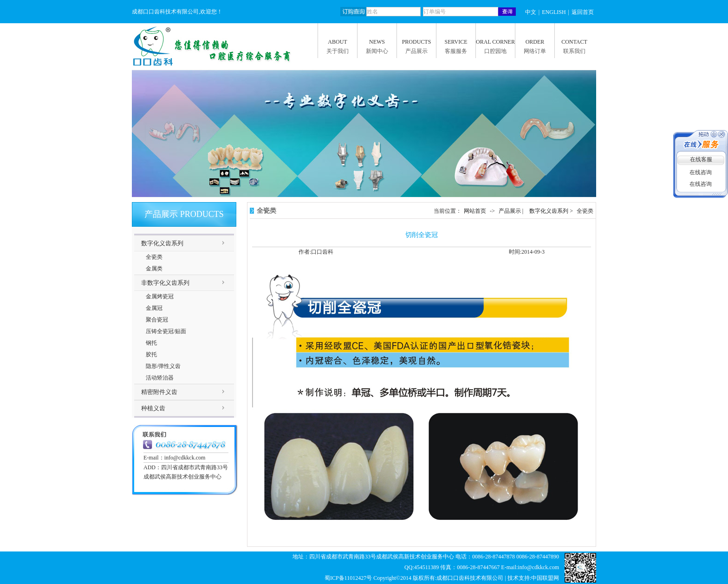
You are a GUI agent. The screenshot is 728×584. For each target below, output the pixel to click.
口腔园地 (495, 51)
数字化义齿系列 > (552, 211)
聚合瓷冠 (157, 320)
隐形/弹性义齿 (163, 366)
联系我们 (574, 51)
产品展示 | (512, 211)
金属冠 (154, 308)
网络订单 (535, 51)
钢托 (151, 343)
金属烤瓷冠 (160, 296)
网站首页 (475, 211)
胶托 (151, 354)
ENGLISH (554, 12)
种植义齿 (153, 408)
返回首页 (583, 12)
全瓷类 (154, 257)
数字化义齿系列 (162, 243)
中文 (531, 12)
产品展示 (416, 51)
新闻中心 (377, 51)
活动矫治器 (160, 378)
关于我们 (338, 51)
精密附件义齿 (159, 392)
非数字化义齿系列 (165, 283)
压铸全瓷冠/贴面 (166, 331)
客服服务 (456, 51)
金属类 (154, 269)
